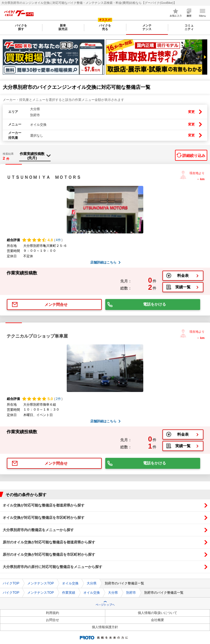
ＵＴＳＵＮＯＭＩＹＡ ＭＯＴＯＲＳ (44, 177)
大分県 (92, 583)
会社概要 (157, 620)
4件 (58, 240)
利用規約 (52, 613)
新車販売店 (63, 27)
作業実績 (69, 593)
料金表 (183, 276)
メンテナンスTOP (40, 583)
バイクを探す (21, 27)
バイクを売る (105, 27)
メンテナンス (147, 27)
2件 (58, 399)
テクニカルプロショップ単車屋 (37, 336)
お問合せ (52, 620)
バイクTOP (11, 583)
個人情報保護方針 (105, 627)
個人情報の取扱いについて (157, 613)
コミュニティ (189, 27)
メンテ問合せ (56, 305)
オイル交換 (70, 583)
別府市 (131, 593)
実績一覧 (183, 287)
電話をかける (154, 304)
